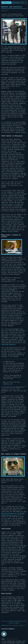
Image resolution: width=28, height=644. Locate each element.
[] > (14, 625)
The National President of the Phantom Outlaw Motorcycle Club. (14, 513)
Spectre (11, 204)
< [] (13, 623)
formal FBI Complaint (8, 344)
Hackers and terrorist (12, 7)
